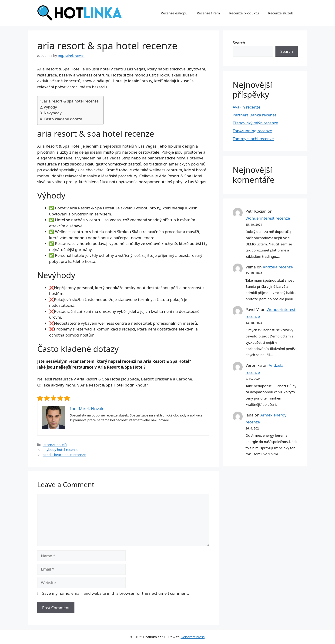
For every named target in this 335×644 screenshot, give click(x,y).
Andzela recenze (278, 267)
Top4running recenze (252, 131)
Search (239, 43)
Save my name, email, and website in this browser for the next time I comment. (116, 593)
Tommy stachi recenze (253, 139)
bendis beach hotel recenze (64, 455)
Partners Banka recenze (255, 115)
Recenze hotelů (55, 445)
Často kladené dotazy (63, 119)
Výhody (50, 107)
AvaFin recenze (246, 107)
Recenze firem (208, 13)
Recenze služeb (281, 13)
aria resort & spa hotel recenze (71, 101)
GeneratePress (193, 637)
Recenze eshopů (174, 13)
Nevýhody (53, 113)
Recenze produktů (244, 13)
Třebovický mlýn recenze (255, 123)
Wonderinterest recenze (268, 218)
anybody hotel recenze (60, 450)
